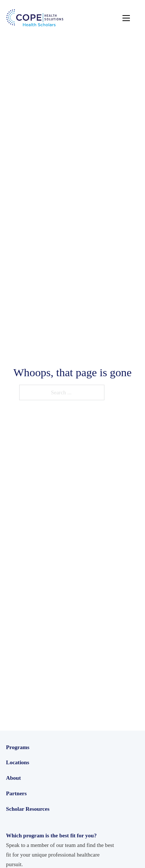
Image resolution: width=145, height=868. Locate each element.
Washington (19, 844)
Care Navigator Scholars (33, 789)
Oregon (14, 834)
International (20, 853)
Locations (18, 812)
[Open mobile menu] (126, 18)
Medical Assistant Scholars (36, 798)
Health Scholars (24, 759)
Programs (18, 747)
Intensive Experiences (30, 779)
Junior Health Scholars (31, 769)
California (17, 824)
